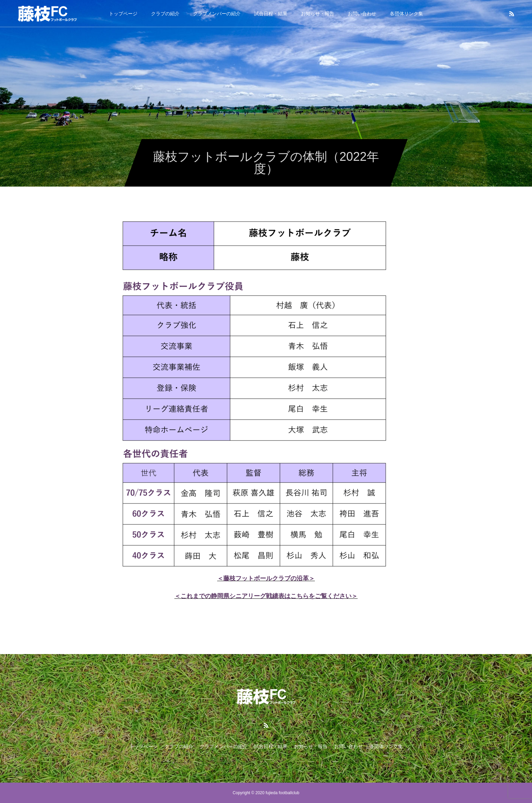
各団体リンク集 (406, 14)
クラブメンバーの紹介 (217, 14)
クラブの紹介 (165, 14)
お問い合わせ (362, 14)
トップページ (123, 14)
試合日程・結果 (271, 14)
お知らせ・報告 (318, 14)
